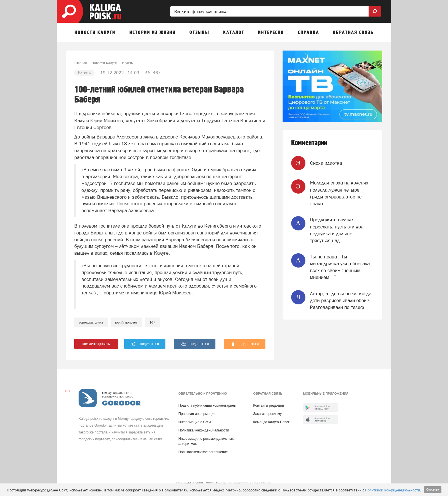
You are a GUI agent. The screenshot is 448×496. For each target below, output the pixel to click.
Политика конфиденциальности (204, 430)
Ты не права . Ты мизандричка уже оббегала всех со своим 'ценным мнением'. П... (340, 267)
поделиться (145, 344)
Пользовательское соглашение (203, 452)
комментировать (96, 344)
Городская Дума (91, 322)
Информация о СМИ (195, 422)
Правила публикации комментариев (207, 405)
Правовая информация (197, 414)
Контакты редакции (268, 405)
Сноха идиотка (326, 163)
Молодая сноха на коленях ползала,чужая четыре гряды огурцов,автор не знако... (339, 193)
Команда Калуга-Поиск (271, 422)
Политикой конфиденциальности (393, 490)
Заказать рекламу (267, 414)
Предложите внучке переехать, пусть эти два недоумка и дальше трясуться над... (337, 230)
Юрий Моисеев (126, 322)
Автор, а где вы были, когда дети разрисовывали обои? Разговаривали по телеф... (341, 301)
